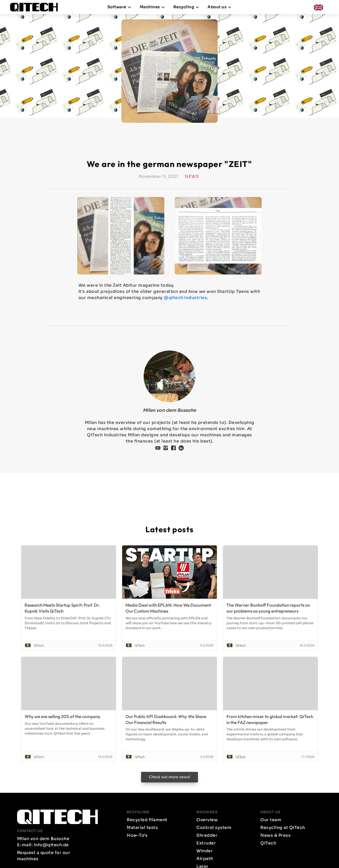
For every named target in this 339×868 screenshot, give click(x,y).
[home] (36, 7)
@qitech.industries (185, 298)
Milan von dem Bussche (169, 410)
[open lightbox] (121, 236)
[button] (119, 7)
